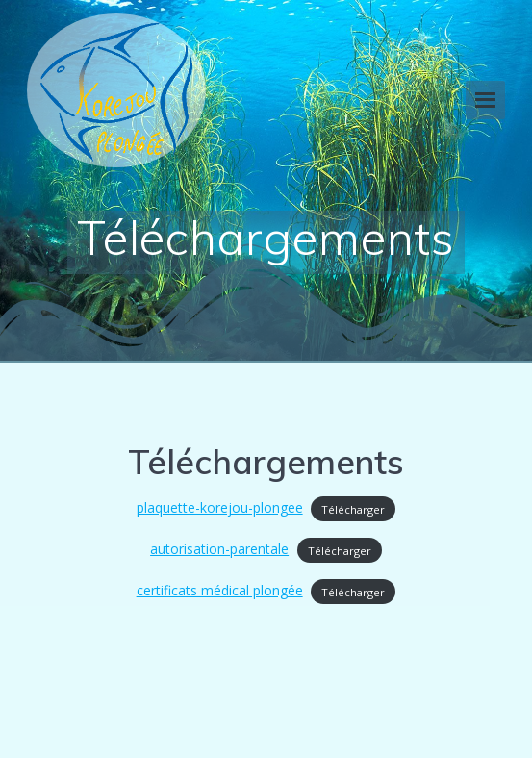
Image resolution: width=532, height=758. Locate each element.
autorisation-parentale (219, 549)
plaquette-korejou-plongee (220, 507)
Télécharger (353, 508)
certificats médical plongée (220, 590)
